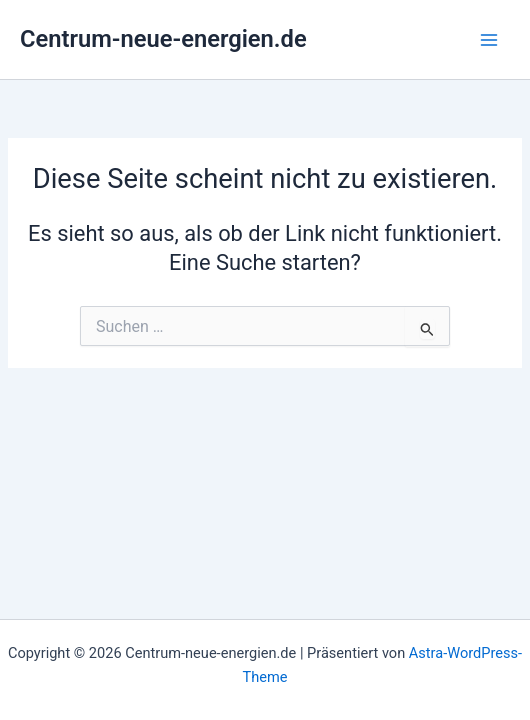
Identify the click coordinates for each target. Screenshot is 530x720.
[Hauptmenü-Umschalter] (489, 40)
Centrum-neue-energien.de (163, 39)
